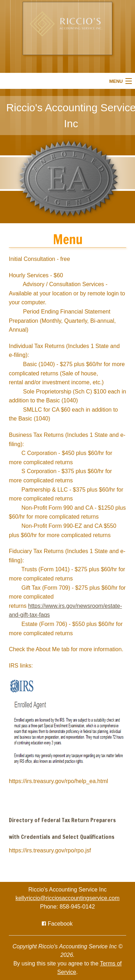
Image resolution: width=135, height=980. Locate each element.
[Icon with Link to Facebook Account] (57, 924)
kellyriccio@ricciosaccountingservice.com (68, 898)
